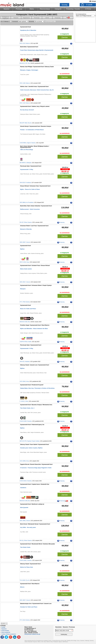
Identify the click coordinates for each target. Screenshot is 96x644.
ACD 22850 (23, 461)
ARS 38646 (23, 202)
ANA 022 (22, 362)
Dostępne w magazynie (5, 18)
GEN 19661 (23, 521)
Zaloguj (93, 1)
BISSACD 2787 (24, 63)
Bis (29, 63)
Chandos (29, 421)
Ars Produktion (30, 202)
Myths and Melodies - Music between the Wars (34, 329)
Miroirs (22, 587)
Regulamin (4, 629)
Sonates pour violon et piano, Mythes (31, 448)
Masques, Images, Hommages (29, 70)
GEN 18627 (23, 600)
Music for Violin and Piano (28, 309)
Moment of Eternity (26, 229)
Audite (30, 342)
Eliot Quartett (24, 508)
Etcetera (28, 302)
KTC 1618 (22, 620)
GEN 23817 (23, 282)
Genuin (28, 242)
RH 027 (22, 222)
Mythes (22, 249)
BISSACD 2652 (24, 322)
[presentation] (88, 633)
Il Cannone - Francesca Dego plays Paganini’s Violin (36, 468)
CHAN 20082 (23, 560)
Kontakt (3, 627)
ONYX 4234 (23, 262)
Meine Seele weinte (26, 269)
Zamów (65, 37)
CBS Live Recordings (27, 150)
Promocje (19, 9)
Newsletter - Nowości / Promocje (65, 627)
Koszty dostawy (5, 631)
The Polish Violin (25, 547)
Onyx (28, 262)
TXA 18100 (23, 580)
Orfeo (27, 401)
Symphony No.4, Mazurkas (28, 30)
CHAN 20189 (23, 421)
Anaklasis (29, 183)
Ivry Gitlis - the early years (28, 527)
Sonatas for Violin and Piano (29, 607)
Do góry (3, 623)
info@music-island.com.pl (32, 634)
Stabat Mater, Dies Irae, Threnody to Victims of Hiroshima (37, 388)
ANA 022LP (23, 183)
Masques (23, 289)
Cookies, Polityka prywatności (9, 634)
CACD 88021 (23, 143)
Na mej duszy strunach (27, 110)
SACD (47, 18)
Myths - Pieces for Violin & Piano (30, 189)
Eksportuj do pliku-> (50, 21)
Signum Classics (31, 143)
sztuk (89, 5)
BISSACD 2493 (24, 501)
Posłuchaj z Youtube (73, 9)
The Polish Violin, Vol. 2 (27, 408)
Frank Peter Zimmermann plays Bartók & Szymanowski (37, 50)
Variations (23, 488)
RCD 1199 (22, 83)
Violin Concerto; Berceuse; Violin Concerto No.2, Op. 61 (37, 90)
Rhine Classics (28, 222)
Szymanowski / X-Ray (27, 169)
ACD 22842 (23, 381)
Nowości (16, 18)
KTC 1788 (22, 302)
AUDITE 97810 (24, 342)
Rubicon (28, 43)
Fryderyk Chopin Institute (33, 441)
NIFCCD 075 (23, 441)
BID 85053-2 (23, 163)
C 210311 (22, 401)
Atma (28, 381)
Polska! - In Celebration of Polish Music (32, 130)
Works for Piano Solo (27, 567)
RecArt (30, 123)
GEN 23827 (23, 242)
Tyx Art (28, 580)
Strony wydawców (6, 632)
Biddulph (29, 163)
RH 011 (22, 541)
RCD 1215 (22, 43)
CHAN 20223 (23, 481)
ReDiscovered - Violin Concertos (30, 209)
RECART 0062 (24, 123)
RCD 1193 (22, 103)
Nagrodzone (26, 18)
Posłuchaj (58, 18)
